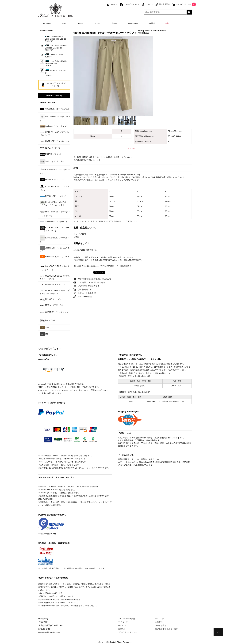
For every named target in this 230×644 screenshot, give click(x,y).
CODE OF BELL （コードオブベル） (54, 188)
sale (167, 23)
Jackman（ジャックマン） (54, 126)
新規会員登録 (164, 4)
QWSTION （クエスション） (55, 312)
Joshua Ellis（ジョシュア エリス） (55, 249)
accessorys (133, 23)
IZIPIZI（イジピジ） (51, 148)
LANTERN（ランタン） (53, 284)
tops (64, 23)
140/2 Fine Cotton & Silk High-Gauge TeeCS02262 (56, 48)
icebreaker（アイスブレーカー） (55, 258)
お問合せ (122, 629)
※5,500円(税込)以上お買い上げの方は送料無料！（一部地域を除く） (103, 266)
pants (81, 23)
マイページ (123, 622)
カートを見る (161, 625)
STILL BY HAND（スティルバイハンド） (54, 133)
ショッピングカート (184, 4)
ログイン (149, 4)
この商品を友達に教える (89, 286)
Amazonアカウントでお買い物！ (56, 85)
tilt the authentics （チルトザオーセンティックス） (55, 292)
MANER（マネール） (52, 305)
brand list (151, 23)
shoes (98, 23)
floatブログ (160, 619)
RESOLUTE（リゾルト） (53, 196)
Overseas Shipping (54, 95)
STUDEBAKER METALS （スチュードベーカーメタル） (53, 203)
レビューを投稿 (85, 297)
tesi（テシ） (48, 320)
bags (115, 23)
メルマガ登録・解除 (127, 619)
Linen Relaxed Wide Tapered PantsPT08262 (56, 64)
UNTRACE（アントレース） (55, 141)
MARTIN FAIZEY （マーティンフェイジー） (55, 213)
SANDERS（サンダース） (54, 222)
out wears (47, 23)
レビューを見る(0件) (87, 293)
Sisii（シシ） (48, 328)
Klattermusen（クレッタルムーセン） (55, 171)
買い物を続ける (85, 290)
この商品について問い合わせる (87, 160)
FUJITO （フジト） (51, 154)
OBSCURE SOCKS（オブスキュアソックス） (55, 277)
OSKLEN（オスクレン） (53, 179)
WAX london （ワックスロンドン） (55, 118)
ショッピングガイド (132, 4)
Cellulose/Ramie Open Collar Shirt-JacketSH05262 (55, 39)
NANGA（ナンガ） (51, 299)
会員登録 (159, 622)
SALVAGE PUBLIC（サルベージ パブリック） (54, 268)
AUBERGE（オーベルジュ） (55, 109)
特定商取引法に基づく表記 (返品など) (94, 279)
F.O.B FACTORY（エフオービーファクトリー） (54, 229)
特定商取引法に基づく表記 (166, 629)
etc (44, 334)
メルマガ (114, 4)
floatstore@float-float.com (49, 632)
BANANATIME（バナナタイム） (54, 239)
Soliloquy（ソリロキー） (53, 162)
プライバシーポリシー (128, 632)
